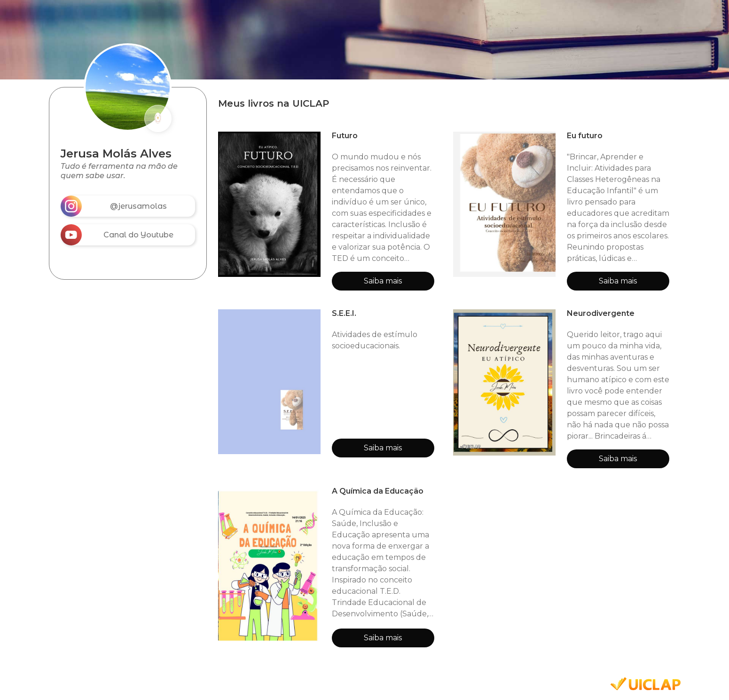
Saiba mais (383, 281)
